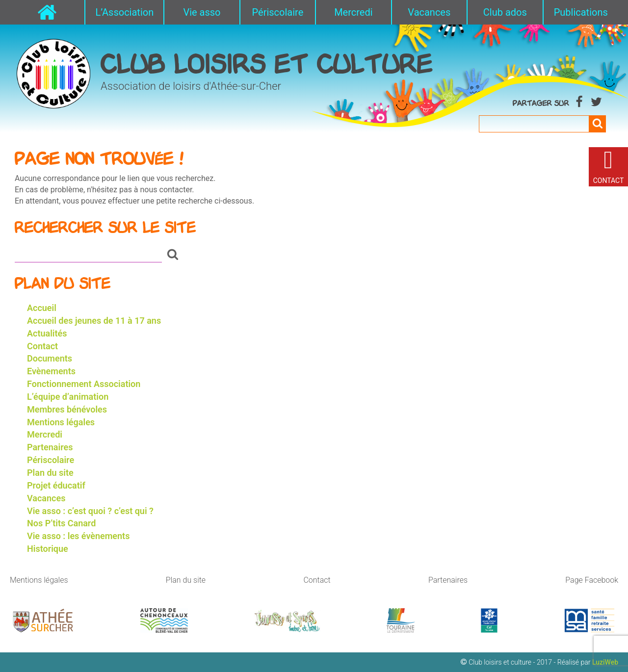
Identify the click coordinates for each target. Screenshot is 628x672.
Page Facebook (592, 580)
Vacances (429, 12)
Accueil (42, 308)
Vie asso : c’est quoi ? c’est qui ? (90, 511)
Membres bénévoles (67, 409)
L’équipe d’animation (68, 397)
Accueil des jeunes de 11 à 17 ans (94, 321)
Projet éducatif (56, 485)
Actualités (47, 333)
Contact (42, 346)
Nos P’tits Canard (61, 523)
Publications (581, 12)
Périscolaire (278, 12)
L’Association (124, 12)
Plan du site (50, 473)
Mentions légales (61, 422)
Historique (48, 549)
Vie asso (202, 12)
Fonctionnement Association (84, 384)
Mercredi (353, 12)
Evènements (51, 371)
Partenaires (50, 447)
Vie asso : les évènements (78, 536)
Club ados (505, 12)
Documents (50, 358)
